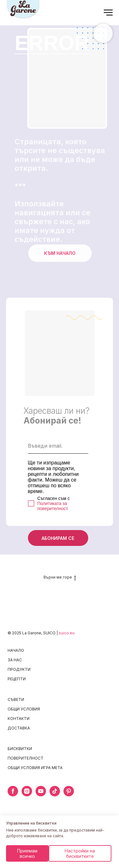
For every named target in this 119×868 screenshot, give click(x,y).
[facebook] (13, 795)
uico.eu (68, 633)
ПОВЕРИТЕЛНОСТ (26, 758)
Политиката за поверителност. (53, 506)
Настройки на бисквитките (80, 853)
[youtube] (41, 795)
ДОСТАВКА (19, 728)
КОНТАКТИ (19, 719)
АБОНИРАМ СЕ (58, 538)
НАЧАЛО (16, 650)
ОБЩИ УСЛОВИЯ (24, 709)
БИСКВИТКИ (20, 749)
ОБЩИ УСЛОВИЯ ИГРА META (35, 768)
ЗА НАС (15, 660)
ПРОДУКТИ (19, 669)
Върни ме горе (60, 577)
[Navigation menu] (108, 13)
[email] (58, 446)
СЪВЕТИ (16, 700)
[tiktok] (55, 795)
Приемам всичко (27, 853)
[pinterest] (69, 795)
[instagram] (27, 795)
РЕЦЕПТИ (17, 679)
